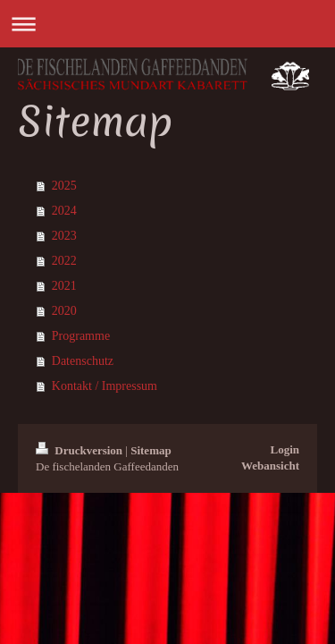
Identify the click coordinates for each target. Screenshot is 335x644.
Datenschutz (83, 361)
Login (285, 449)
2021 (64, 286)
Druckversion (80, 450)
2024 (64, 211)
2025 (64, 186)
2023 (64, 236)
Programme (81, 336)
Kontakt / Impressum (105, 386)
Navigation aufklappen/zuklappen (167, 24)
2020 (64, 311)
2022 (64, 261)
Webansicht (270, 466)
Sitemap (151, 450)
